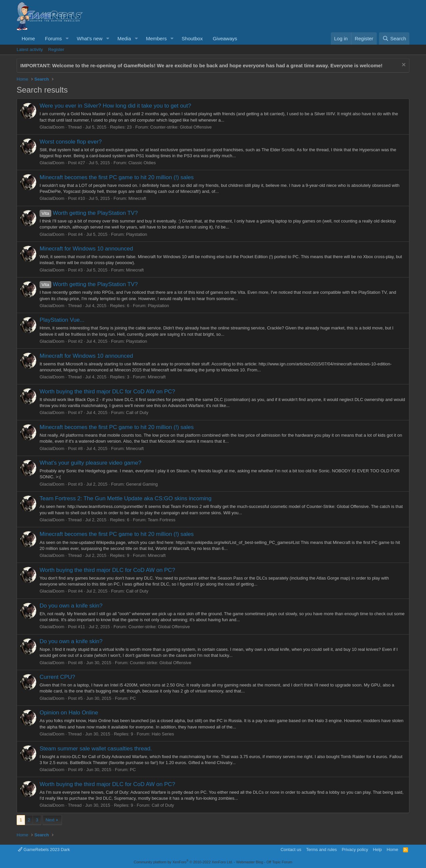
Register (56, 49)
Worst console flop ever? (71, 142)
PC (133, 698)
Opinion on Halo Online (69, 713)
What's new (90, 38)
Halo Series (163, 734)
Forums (53, 38)
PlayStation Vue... (62, 320)
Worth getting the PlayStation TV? (89, 213)
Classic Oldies (142, 163)
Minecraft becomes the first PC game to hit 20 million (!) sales (117, 177)
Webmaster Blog (249, 862)
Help (378, 850)
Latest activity (30, 49)
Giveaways (225, 38)
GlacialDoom (52, 127)
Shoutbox (192, 38)
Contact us (291, 850)
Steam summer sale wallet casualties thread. (96, 749)
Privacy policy (355, 850)
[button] (67, 38)
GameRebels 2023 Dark (44, 850)
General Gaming (142, 484)
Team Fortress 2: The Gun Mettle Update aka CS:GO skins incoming (126, 498)
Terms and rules (321, 850)
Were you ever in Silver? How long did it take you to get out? (115, 106)
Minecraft (137, 198)
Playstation (137, 234)
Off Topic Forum (279, 862)
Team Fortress (162, 520)
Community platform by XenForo (183, 862)
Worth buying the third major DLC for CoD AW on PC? (107, 392)
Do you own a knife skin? (71, 606)
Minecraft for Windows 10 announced (86, 249)
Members (156, 38)
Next (50, 820)
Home (28, 38)
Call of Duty (137, 413)
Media (124, 38)
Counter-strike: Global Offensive (181, 127)
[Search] (394, 38)
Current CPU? (57, 677)
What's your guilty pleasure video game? (91, 463)
